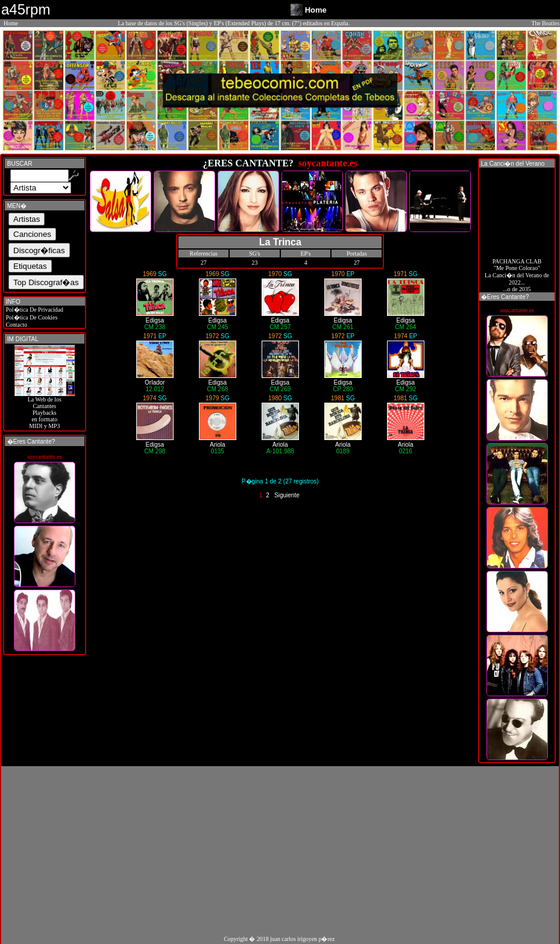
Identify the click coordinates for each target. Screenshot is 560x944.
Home (11, 23)
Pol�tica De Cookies (31, 317)
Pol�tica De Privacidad (34, 310)
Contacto (16, 325)
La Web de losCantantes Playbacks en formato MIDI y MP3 (45, 410)
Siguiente (287, 495)
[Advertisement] (280, 851)
